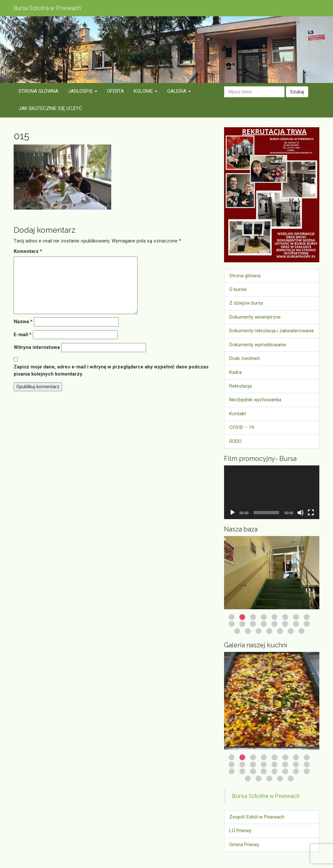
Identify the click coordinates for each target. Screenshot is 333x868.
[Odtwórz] (233, 513)
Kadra (235, 372)
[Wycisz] (300, 513)
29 (291, 778)
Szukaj (297, 92)
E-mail (23, 335)
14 (285, 624)
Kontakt (238, 414)
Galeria (179, 91)
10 (242, 624)
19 (259, 631)
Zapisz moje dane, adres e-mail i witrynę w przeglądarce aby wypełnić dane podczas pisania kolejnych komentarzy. (111, 370)
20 (269, 631)
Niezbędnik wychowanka (255, 400)
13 (274, 624)
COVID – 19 (242, 427)
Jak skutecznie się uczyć (50, 108)
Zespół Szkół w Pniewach (257, 817)
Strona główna (38, 91)
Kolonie (146, 91)
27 (269, 778)
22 (291, 631)
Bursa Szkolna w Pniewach (266, 796)
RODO (235, 441)
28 (280, 778)
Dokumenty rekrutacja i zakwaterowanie (272, 331)
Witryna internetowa (37, 347)
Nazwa (23, 322)
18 (248, 631)
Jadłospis (83, 91)
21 (280, 631)
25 (248, 778)
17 (237, 631)
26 (259, 778)
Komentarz (28, 251)
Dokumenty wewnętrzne (255, 317)
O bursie (238, 289)
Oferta (115, 91)
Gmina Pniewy (244, 845)
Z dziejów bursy (246, 303)
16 (307, 624)
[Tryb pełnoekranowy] (311, 513)
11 (253, 624)
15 (296, 624)
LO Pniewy (240, 831)
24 (307, 771)
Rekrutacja (240, 386)
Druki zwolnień (245, 358)
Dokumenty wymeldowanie (258, 345)
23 (301, 631)
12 (264, 624)
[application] (272, 492)
